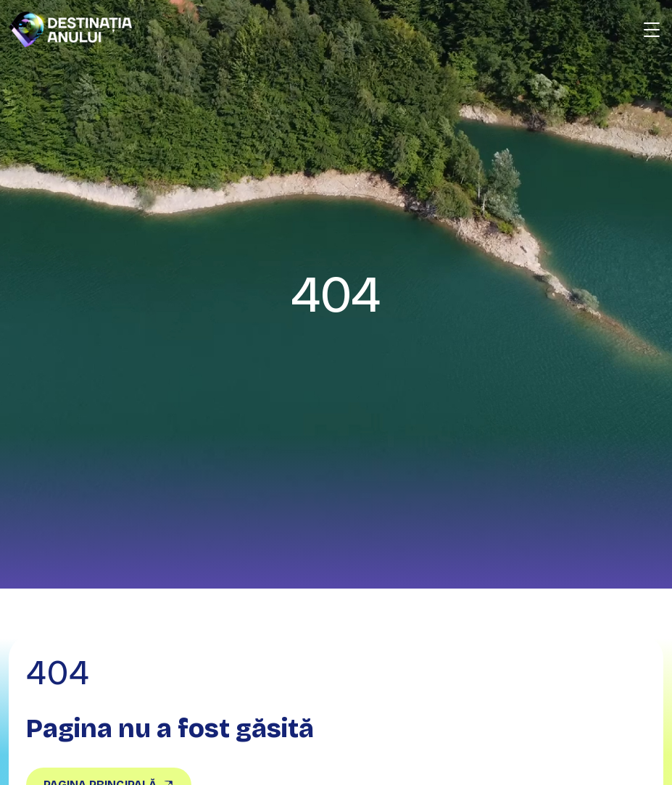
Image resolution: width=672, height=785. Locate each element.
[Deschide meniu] (652, 30)
